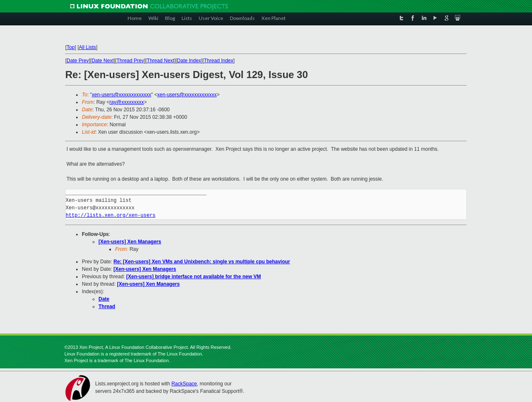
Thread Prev (130, 61)
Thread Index (219, 61)
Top (70, 47)
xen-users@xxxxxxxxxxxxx (122, 95)
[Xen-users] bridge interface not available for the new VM (194, 277)
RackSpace (184, 384)
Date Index (189, 61)
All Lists (87, 47)
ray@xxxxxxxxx (127, 102)
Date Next (102, 61)
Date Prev (78, 61)
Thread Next (160, 61)
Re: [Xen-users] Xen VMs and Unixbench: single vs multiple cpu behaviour (202, 262)
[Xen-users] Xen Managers (130, 242)
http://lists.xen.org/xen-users (111, 215)
